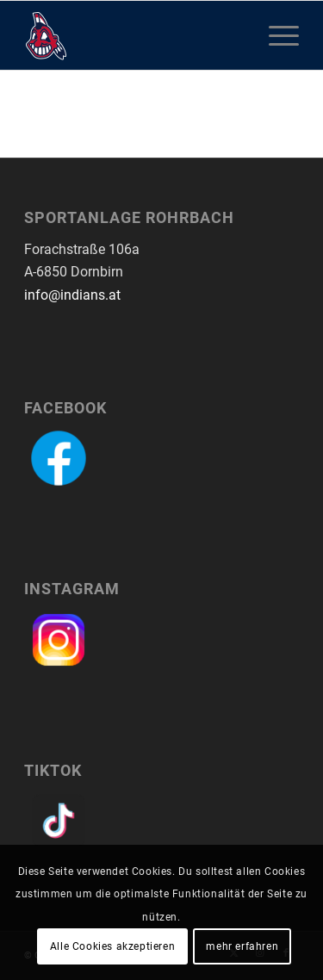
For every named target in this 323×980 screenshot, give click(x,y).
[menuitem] (275, 35)
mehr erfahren (242, 946)
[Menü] (275, 35)
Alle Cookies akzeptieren (112, 946)
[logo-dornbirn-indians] (134, 35)
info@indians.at (72, 295)
